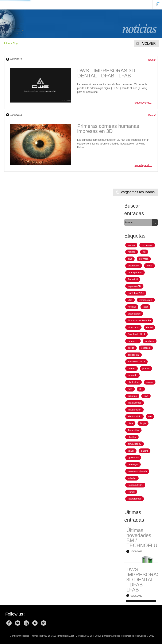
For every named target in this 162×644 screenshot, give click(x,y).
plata (130, 423)
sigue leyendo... (143, 103)
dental (149, 327)
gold (130, 389)
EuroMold (133, 279)
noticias (132, 307)
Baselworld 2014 (136, 334)
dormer (132, 369)
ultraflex (132, 437)
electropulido (134, 416)
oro (150, 416)
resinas (132, 252)
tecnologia (147, 245)
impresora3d (146, 300)
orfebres (150, 341)
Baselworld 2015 (136, 362)
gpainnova (133, 458)
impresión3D (134, 286)
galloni (144, 451)
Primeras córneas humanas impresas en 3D (108, 129)
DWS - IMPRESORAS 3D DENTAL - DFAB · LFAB (106, 73)
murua (150, 382)
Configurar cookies (20, 636)
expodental (134, 355)
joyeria (131, 245)
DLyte (143, 423)
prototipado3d (135, 273)
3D (141, 389)
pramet (146, 369)
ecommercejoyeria (137, 471)
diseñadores (134, 314)
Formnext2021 (135, 485)
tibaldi (131, 451)
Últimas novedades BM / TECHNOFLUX (144, 538)
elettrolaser (134, 266)
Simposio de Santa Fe (139, 320)
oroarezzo (133, 341)
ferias (149, 266)
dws (130, 259)
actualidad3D (135, 444)
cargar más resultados (138, 192)
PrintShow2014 (136, 293)
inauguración (134, 410)
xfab (130, 300)
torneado (132, 375)
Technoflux (133, 430)
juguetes (132, 396)
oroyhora (144, 259)
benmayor (133, 464)
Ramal (131, 492)
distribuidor (134, 382)
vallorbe (132, 478)
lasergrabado (135, 499)
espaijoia (146, 348)
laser (146, 307)
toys (146, 396)
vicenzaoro (133, 327)
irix (144, 252)
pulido (131, 348)
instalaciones (135, 403)
